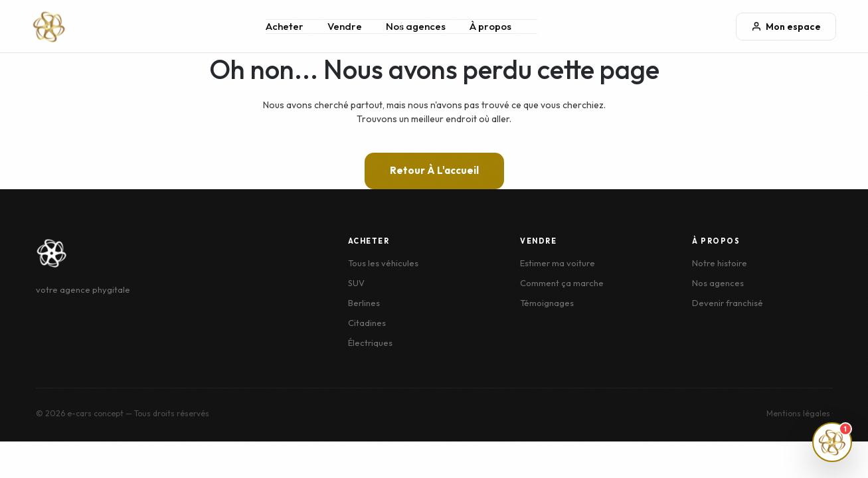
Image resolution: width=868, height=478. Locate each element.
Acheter (285, 26)
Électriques (370, 343)
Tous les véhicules (383, 263)
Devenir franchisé (728, 303)
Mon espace (786, 27)
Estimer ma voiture (558, 263)
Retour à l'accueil (434, 170)
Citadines (367, 323)
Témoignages (547, 303)
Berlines (364, 303)
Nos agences (416, 26)
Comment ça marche (562, 283)
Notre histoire (720, 263)
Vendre (345, 26)
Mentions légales (798, 413)
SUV (356, 283)
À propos (490, 26)
